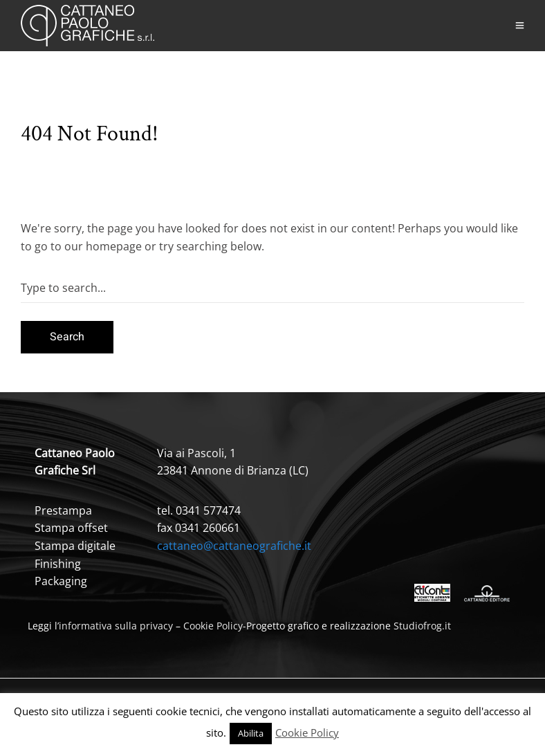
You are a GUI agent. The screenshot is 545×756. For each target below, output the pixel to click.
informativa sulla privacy (116, 626)
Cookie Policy (213, 626)
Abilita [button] (251, 733)
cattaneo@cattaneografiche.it (234, 546)
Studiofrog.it (422, 626)
